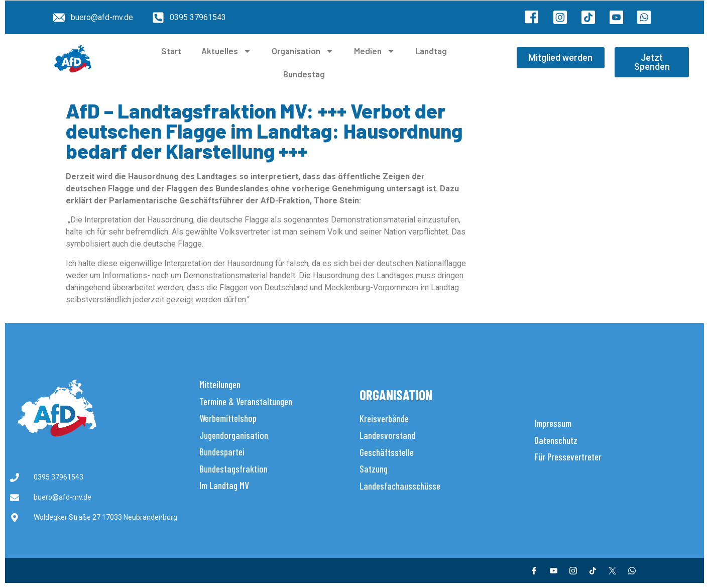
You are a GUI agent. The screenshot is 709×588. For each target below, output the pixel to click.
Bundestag (304, 74)
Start (171, 51)
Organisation (303, 51)
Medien (375, 51)
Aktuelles (226, 51)
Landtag (431, 51)
